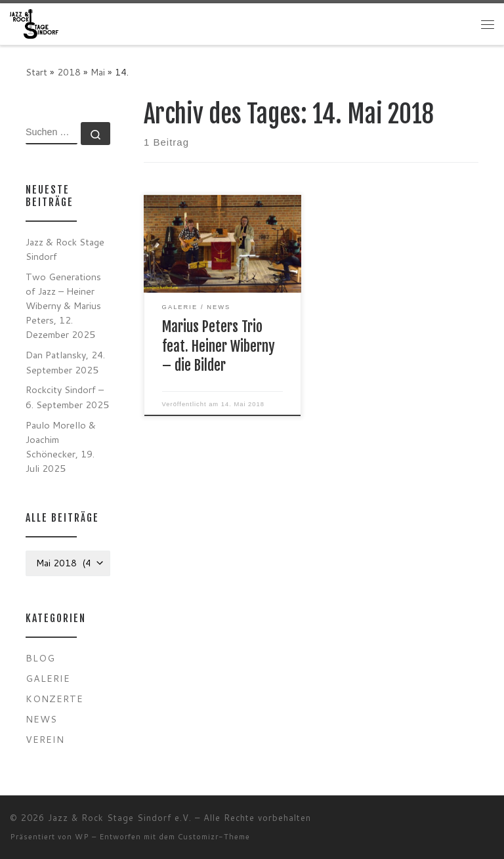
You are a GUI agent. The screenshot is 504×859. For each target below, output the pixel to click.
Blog (40, 658)
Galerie (48, 678)
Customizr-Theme (214, 837)
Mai (98, 72)
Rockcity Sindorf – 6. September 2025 (67, 397)
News (41, 719)
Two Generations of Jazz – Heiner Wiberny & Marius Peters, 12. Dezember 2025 (63, 305)
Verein (45, 739)
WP (82, 837)
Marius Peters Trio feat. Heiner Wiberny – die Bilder (219, 346)
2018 (69, 72)
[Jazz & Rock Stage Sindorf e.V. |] (34, 23)
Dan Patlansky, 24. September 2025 (65, 362)
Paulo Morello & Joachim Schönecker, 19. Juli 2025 (61, 447)
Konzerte (54, 699)
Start (36, 72)
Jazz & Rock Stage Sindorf (65, 249)
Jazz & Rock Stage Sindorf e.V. (120, 818)
